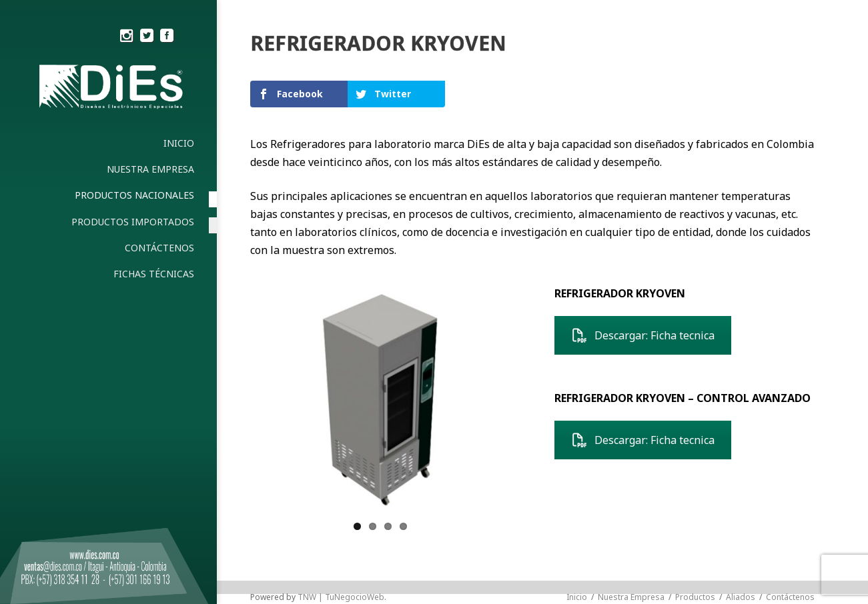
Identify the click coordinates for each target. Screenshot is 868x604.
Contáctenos (790, 597)
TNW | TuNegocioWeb (341, 597)
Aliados (741, 597)
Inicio (577, 597)
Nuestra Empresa (631, 597)
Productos (695, 597)
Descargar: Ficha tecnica (643, 335)
